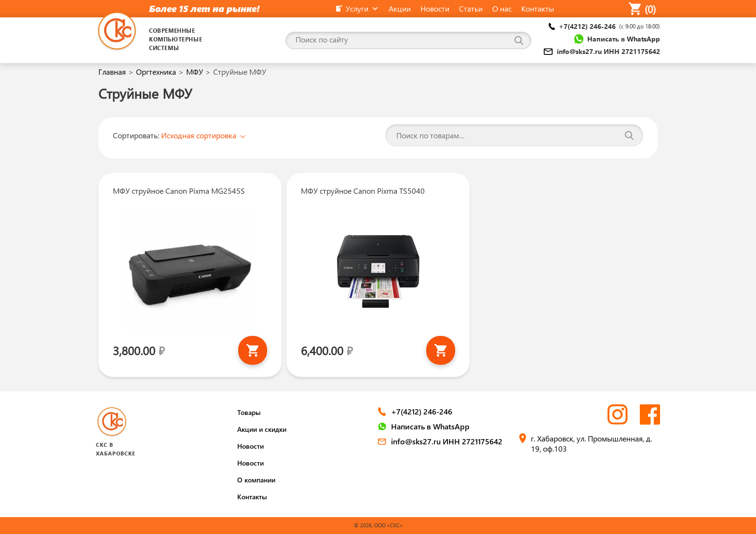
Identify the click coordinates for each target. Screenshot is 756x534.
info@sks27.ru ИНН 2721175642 (602, 51)
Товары (249, 412)
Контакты (252, 497)
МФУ (195, 72)
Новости (250, 446)
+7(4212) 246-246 (604, 26)
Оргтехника (156, 72)
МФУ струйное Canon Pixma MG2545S (179, 191)
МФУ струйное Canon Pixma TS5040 (363, 191)
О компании (256, 480)
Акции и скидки (262, 429)
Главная (112, 72)
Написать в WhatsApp (617, 39)
